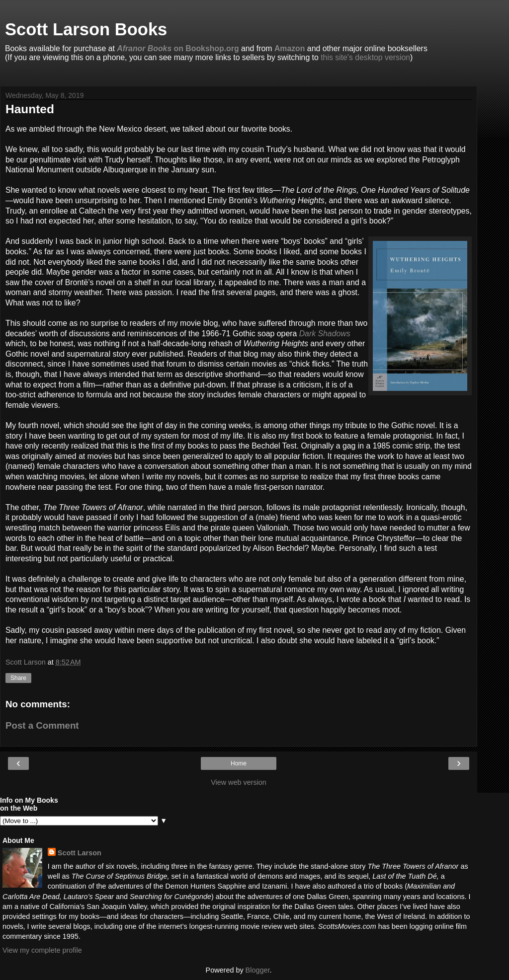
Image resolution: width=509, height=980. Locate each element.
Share (18, 678)
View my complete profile (42, 950)
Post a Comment (42, 725)
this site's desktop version (365, 57)
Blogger (258, 970)
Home (239, 763)
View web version (239, 782)
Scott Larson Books (86, 29)
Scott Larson (80, 853)
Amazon (290, 48)
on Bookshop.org (178, 48)
